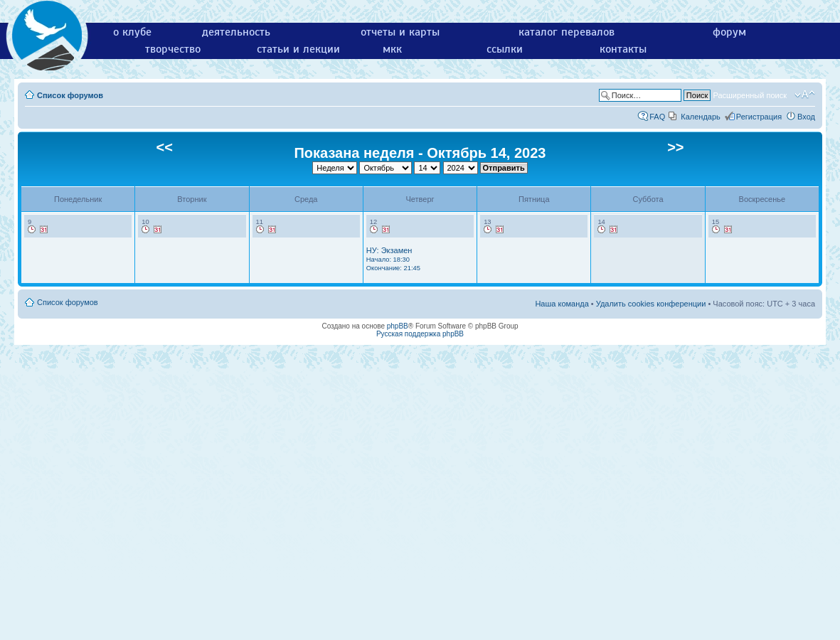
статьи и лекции (298, 49)
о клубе (132, 32)
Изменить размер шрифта (805, 95)
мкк (392, 49)
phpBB (398, 326)
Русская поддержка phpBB (420, 334)
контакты (623, 49)
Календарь (701, 117)
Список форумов (70, 95)
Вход (806, 117)
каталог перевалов (567, 32)
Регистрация (759, 117)
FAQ (657, 117)
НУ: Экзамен (393, 259)
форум (729, 32)
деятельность (236, 32)
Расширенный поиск (750, 95)
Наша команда (562, 304)
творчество (173, 49)
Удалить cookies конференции (651, 304)
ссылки (505, 49)
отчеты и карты (400, 32)
